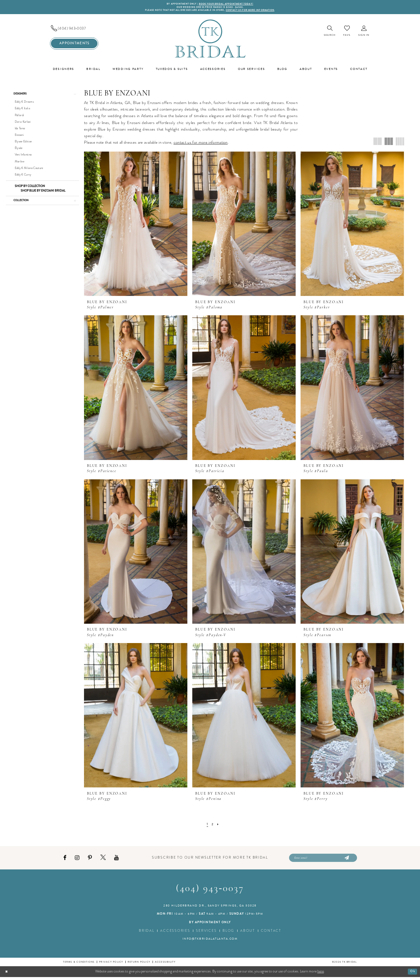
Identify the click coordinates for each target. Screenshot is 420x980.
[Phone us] (74, 30)
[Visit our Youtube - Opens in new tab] (116, 860)
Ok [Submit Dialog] (412, 974)
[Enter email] (323, 860)
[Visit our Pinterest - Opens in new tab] (90, 860)
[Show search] (330, 33)
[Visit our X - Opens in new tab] (103, 860)
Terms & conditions (79, 965)
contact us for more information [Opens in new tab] (201, 144)
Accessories (175, 934)
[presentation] (136, 225)
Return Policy (139, 965)
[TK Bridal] (210, 40)
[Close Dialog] (7, 975)
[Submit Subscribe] (346, 860)
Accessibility (165, 965)
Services (206, 934)
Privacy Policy (111, 965)
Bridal (147, 934)
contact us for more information (259, 12)
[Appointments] (74, 45)
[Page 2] (213, 826)
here (321, 974)
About (248, 934)
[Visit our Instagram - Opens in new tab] (77, 860)
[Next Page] (219, 826)
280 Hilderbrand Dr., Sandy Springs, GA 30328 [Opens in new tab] (210, 909)
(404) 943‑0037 (210, 892)
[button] (364, 33)
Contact (271, 934)
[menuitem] (74, 30)
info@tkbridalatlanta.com (210, 942)
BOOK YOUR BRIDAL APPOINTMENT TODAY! (229, 4)
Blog (228, 934)
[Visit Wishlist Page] (347, 33)
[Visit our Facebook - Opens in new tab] (65, 860)
